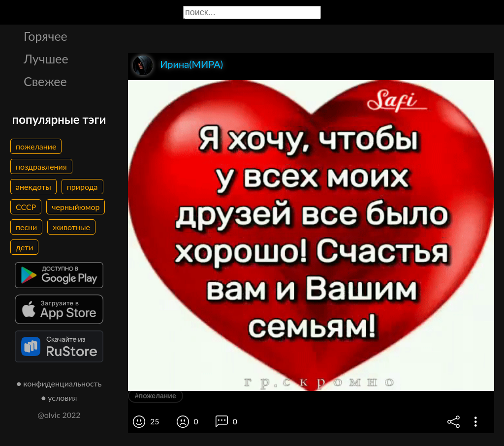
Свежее (45, 81)
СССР (26, 207)
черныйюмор (76, 207)
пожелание (36, 146)
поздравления (41, 166)
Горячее (46, 36)
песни (26, 227)
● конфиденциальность (59, 383)
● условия (59, 398)
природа (82, 187)
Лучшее (46, 59)
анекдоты (33, 187)
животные (71, 227)
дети (24, 247)
